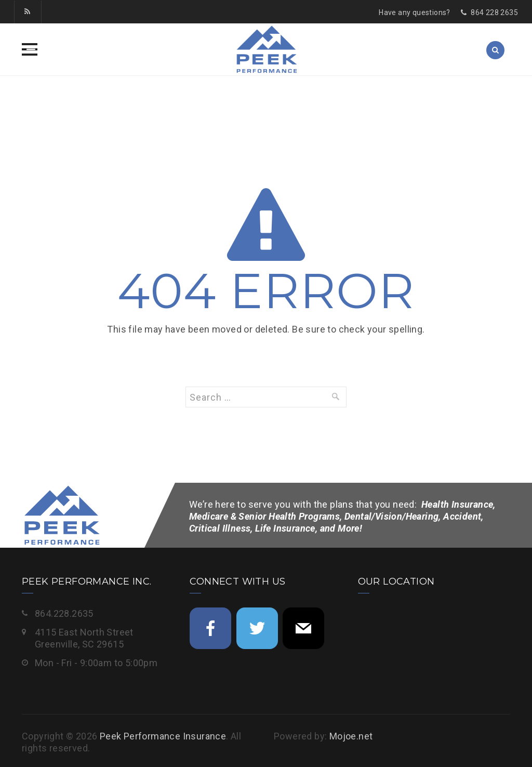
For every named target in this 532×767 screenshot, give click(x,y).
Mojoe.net (351, 736)
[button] (30, 49)
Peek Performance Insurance (163, 736)
